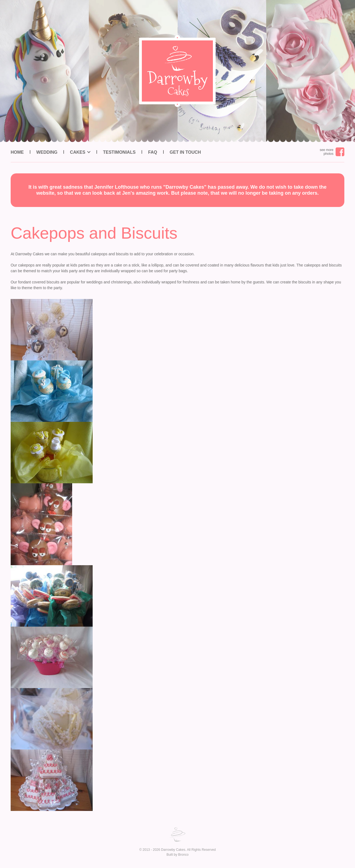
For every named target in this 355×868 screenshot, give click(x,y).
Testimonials (119, 152)
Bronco (183, 855)
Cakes (78, 152)
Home (17, 152)
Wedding (47, 152)
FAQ (153, 152)
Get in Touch (185, 152)
